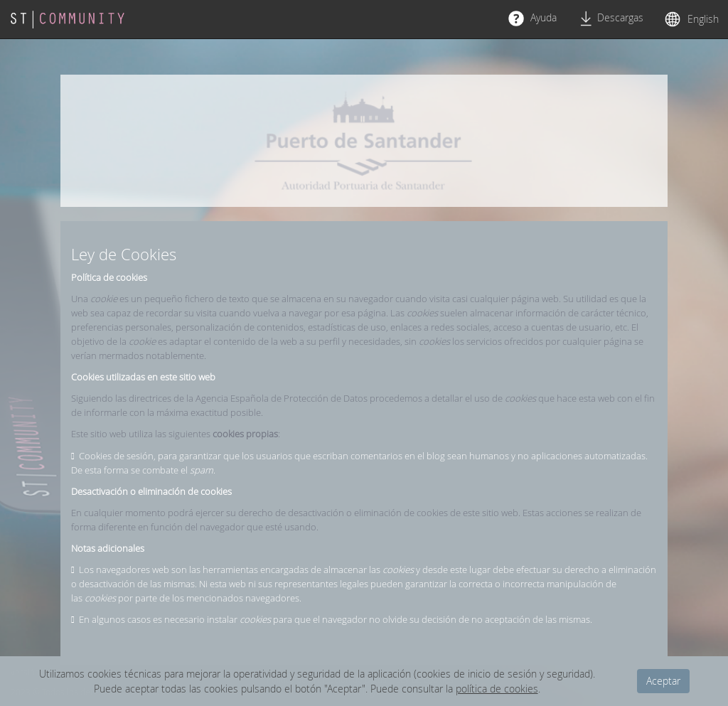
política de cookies (497, 689)
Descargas (611, 18)
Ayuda (532, 18)
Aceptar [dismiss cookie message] (663, 681)
